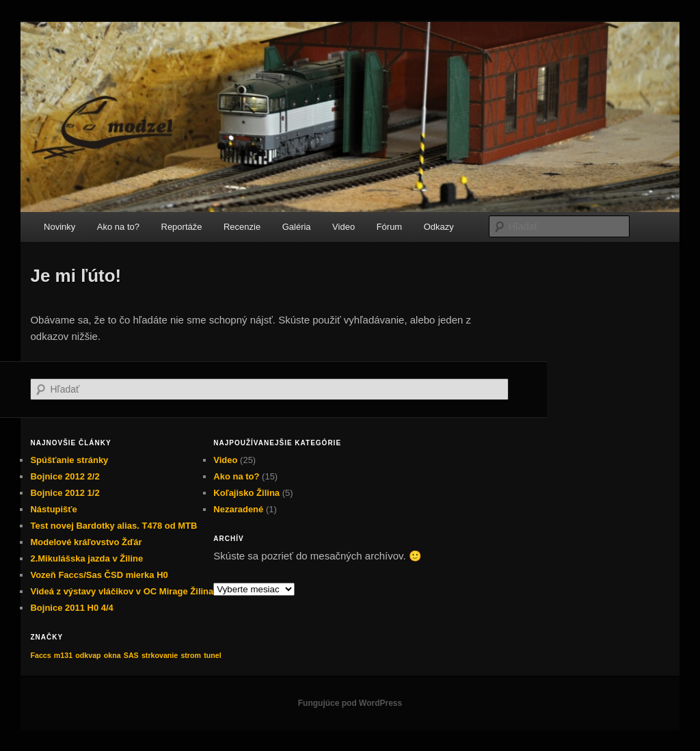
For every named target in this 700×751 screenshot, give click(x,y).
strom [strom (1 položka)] (191, 655)
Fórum (390, 227)
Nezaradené (238, 509)
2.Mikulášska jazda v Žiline (86, 558)
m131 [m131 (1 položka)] (63, 655)
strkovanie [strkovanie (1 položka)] (160, 655)
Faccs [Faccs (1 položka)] (40, 655)
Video (344, 227)
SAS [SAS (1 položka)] (131, 655)
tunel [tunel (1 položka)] (212, 655)
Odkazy (439, 227)
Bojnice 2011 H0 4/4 (71, 608)
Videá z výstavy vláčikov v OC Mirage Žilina (122, 591)
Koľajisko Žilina (246, 493)
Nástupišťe (53, 509)
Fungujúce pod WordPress (350, 703)
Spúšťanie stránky (69, 460)
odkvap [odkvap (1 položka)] (88, 655)
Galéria (297, 227)
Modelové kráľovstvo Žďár (86, 542)
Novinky (59, 227)
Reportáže (182, 227)
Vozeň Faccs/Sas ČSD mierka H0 (99, 575)
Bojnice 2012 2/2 (65, 476)
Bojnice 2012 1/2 (65, 493)
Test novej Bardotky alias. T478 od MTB (113, 526)
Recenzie (242, 227)
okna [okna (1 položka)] (112, 655)
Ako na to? (118, 227)
